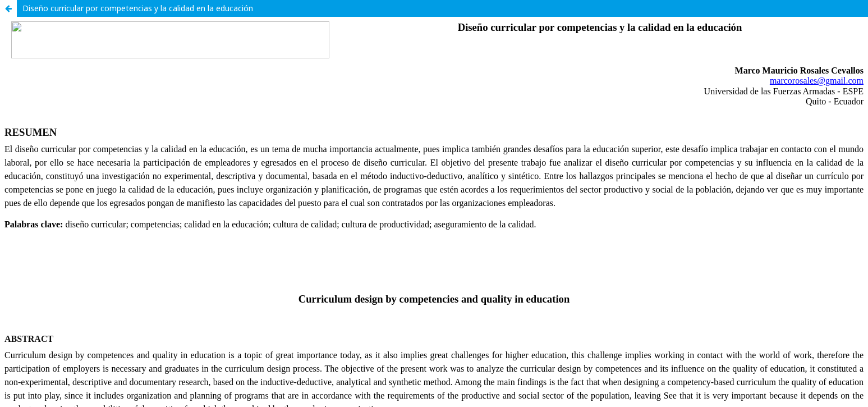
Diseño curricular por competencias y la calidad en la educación (138, 8)
